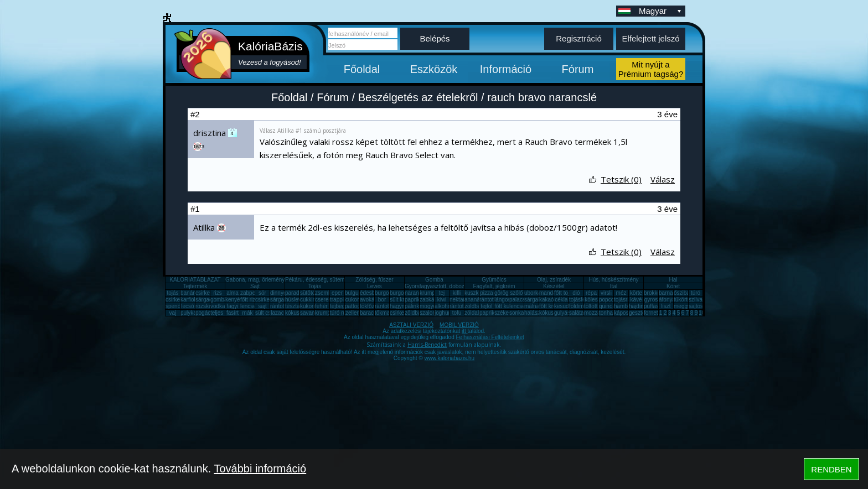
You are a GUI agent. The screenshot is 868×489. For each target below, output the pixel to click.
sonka (517, 313)
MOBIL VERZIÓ (459, 325)
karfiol (188, 300)
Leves (374, 286)
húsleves (296, 300)
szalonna (431, 313)
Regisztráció (579, 38)
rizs (218, 293)
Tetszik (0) (621, 179)
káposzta (625, 313)
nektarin (459, 300)
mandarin (551, 293)
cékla (561, 300)
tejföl (486, 306)
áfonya (667, 300)
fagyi (232, 306)
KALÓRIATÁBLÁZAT (195, 280)
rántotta (384, 306)
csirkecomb (180, 300)
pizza (486, 293)
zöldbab (474, 306)
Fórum (578, 69)
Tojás (315, 286)
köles (591, 300)
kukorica (310, 306)
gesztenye (642, 313)
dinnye (278, 293)
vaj (173, 313)
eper (337, 293)
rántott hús (492, 300)
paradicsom (299, 293)
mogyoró (430, 306)
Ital (614, 286)
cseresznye (329, 300)
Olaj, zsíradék (554, 280)
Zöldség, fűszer (374, 280)
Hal (673, 280)
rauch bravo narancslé (542, 97)
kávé (636, 300)
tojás (172, 293)
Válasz (663, 179)
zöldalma (476, 313)
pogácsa (206, 313)
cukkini (309, 300)
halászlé (534, 313)
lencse (248, 306)
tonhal (606, 313)
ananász (475, 300)
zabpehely (253, 293)
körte (636, 293)
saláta (577, 313)
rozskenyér (209, 306)
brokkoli (653, 293)
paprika (414, 300)
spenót (174, 306)
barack (368, 313)
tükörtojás (686, 300)
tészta (293, 306)
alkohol (443, 306)
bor (382, 300)
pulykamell (193, 313)
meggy (682, 306)
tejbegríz (340, 306)
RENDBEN (831, 469)
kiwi (442, 300)
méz (621, 293)
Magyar (661, 11)
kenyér (234, 300)
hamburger (627, 306)
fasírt (232, 313)
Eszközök (434, 69)
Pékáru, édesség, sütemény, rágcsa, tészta (338, 280)
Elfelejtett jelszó (650, 38)
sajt (262, 306)
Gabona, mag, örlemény (255, 280)
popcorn (609, 300)
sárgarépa (283, 300)
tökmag (384, 313)
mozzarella (597, 313)
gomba (219, 300)
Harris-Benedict (427, 345)
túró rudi (340, 313)
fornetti (652, 313)
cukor (352, 300)
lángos (502, 300)
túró (696, 293)
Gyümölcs (494, 280)
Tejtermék (195, 286)
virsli (606, 293)
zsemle (324, 293)
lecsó (187, 306)
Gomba (434, 280)
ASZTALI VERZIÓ (411, 325)
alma (232, 293)
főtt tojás (565, 293)
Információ (506, 69)
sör (262, 293)
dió (576, 293)
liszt (666, 306)
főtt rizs (249, 300)
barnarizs (670, 293)
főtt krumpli (553, 306)
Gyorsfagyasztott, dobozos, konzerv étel (454, 286)
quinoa (607, 306)
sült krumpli (404, 300)
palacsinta (522, 300)
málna (532, 306)
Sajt (255, 286)
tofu (457, 313)
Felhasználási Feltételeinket (490, 337)
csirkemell (208, 293)
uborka (533, 293)
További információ (260, 469)
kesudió (564, 306)
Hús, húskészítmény (613, 280)
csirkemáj (267, 300)
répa (591, 293)
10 (702, 313)
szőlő (516, 293)
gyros (651, 300)
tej (442, 293)
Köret (673, 286)
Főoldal (362, 69)
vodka (218, 306)
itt (465, 331)
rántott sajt (463, 306)
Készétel (554, 286)
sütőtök (309, 293)
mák (248, 313)
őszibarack (687, 293)
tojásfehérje (583, 300)
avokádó (370, 300)
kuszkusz (476, 293)
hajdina (638, 306)
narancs (415, 293)
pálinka (414, 306)
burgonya (386, 293)
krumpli (428, 293)
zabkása (430, 300)
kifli (457, 293)
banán (188, 293)
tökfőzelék (372, 306)
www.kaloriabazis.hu (450, 358)
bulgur (353, 293)
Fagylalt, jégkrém (494, 286)
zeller (352, 313)
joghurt (443, 313)
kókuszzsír (298, 313)
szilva (696, 300)
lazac (277, 313)
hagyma (400, 306)
